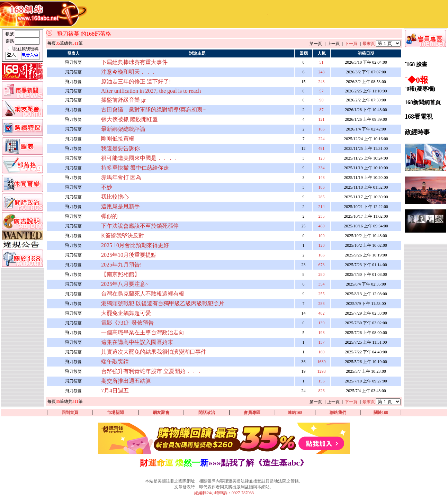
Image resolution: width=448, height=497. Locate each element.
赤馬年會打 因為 (121, 177)
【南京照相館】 (120, 274)
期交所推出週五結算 (126, 381)
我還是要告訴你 (120, 148)
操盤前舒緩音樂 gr (123, 100)
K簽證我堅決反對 (123, 236)
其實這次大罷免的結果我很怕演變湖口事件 (154, 352)
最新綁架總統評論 (123, 129)
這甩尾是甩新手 (120, 206)
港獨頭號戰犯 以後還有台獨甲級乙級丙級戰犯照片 (163, 303)
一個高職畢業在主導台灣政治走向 (143, 332)
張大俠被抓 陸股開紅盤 (129, 119)
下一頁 (351, 44)
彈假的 (109, 216)
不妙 (107, 187)
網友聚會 (161, 413)
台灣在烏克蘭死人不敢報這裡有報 (143, 294)
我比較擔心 (115, 197)
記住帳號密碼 (26, 49)
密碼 (10, 41)
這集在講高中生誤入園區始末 (137, 342)
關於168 (381, 413)
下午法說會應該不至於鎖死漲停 (140, 226)
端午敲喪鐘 (115, 362)
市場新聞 (115, 413)
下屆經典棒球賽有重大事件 (134, 62)
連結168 (295, 413)
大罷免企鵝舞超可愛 (126, 313)
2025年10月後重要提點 (129, 255)
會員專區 (252, 413)
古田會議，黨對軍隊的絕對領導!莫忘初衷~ (153, 110)
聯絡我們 (338, 413)
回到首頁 (70, 413)
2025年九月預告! (121, 265)
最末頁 (369, 44)
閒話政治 (207, 413)
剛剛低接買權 (118, 139)
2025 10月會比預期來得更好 (135, 245)
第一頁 (316, 44)
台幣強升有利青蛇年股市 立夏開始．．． (152, 371)
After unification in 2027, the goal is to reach (151, 91)
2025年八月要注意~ (125, 284)
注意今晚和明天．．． (129, 72)
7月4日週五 (115, 391)
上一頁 (333, 44)
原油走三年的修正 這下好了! (136, 82)
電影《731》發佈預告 (127, 323)
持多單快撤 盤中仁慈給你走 (135, 168)
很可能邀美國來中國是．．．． (140, 158)
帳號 (10, 34)
